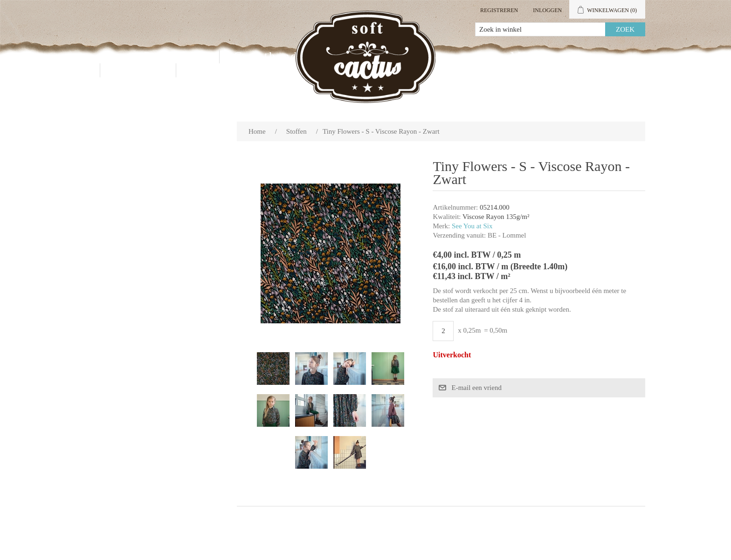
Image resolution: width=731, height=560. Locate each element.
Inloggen (547, 10)
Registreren (499, 10)
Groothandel (272, 56)
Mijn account (551, 56)
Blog (205, 70)
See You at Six (472, 226)
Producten (174, 56)
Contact (138, 70)
